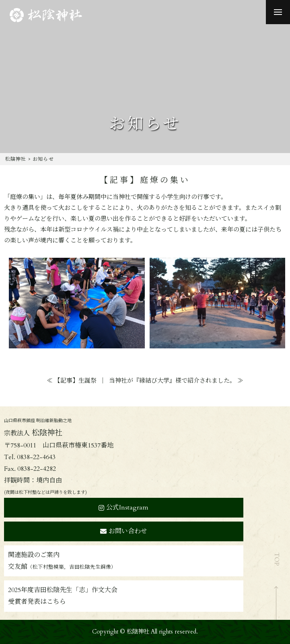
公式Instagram (123, 507)
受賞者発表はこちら (37, 602)
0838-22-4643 (36, 457)
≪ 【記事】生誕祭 (72, 381)
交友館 (62, 567)
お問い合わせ (124, 531)
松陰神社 (16, 159)
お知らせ (43, 159)
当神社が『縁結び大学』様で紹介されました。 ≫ (176, 381)
